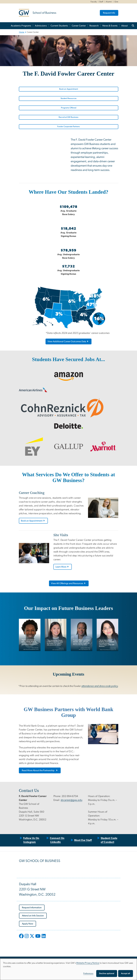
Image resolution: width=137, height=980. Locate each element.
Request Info (109, 13)
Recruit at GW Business (68, 117)
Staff (101, 2)
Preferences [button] (88, 974)
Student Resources (68, 98)
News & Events (110, 26)
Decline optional (107, 974)
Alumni (109, 2)
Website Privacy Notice (88, 963)
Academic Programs (21, 26)
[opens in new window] (22, 938)
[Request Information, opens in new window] (32, 908)
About (124, 26)
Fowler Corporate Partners (68, 127)
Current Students (59, 26)
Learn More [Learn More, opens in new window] (62, 567)
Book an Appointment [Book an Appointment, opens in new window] (69, 89)
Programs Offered (69, 108)
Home (22, 32)
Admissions (41, 26)
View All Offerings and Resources (68, 583)
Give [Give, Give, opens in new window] (116, 2)
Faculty (94, 2)
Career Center (79, 26)
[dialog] (68, 969)
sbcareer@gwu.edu (71, 800)
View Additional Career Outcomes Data (68, 341)
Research (94, 26)
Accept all (126, 974)
